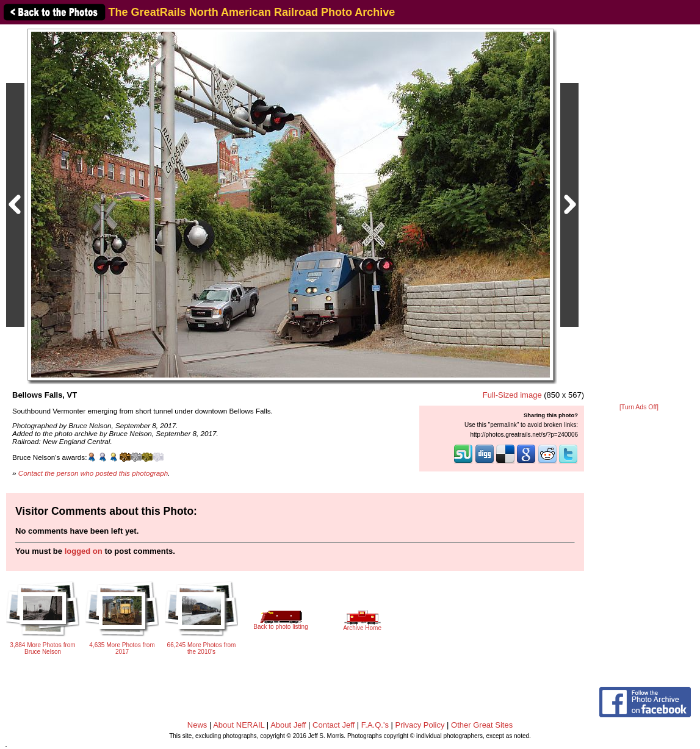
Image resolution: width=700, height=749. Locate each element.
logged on (84, 551)
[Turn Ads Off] (639, 407)
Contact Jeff (334, 725)
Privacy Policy (420, 725)
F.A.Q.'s (375, 725)
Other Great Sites (482, 725)
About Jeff (288, 725)
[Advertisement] (639, 215)
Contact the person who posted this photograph (93, 473)
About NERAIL (239, 725)
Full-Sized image (512, 395)
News (197, 725)
